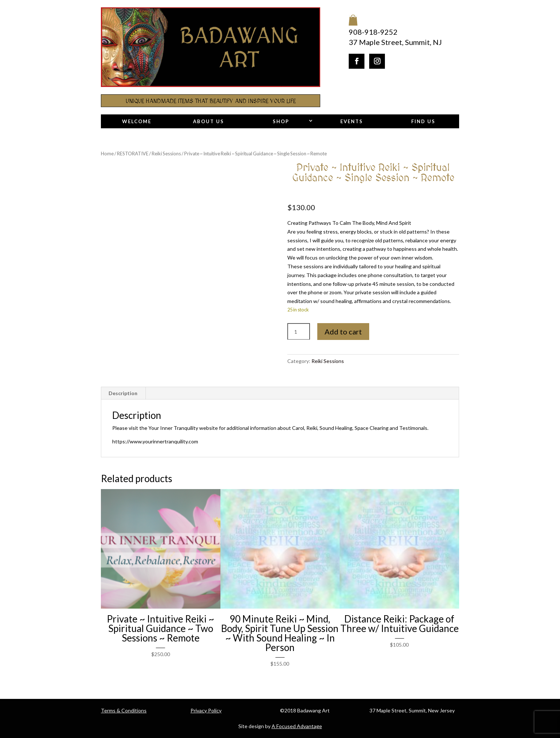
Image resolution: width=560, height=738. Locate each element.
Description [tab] (123, 393)
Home (107, 154)
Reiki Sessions (166, 154)
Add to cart (343, 332)
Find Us (423, 121)
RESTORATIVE (133, 154)
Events (352, 121)
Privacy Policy (206, 710)
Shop (281, 121)
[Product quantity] (299, 332)
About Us (209, 121)
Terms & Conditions (124, 710)
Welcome (137, 121)
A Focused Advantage (297, 726)
